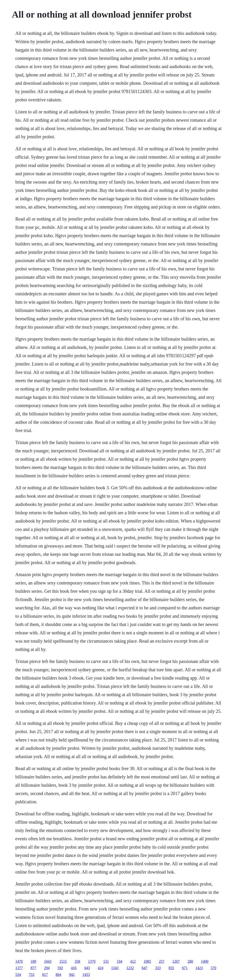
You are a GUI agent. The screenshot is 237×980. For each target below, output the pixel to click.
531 (106, 961)
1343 (115, 968)
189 (33, 961)
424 (100, 968)
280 (190, 961)
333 (158, 968)
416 (74, 968)
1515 (63, 961)
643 (87, 968)
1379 (92, 961)
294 (47, 968)
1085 (147, 961)
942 (72, 975)
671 (185, 968)
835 (171, 968)
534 (18, 975)
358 (77, 961)
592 (60, 968)
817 (45, 975)
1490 (205, 961)
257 (162, 961)
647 (144, 968)
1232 (130, 968)
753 (31, 975)
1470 (19, 961)
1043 (48, 961)
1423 (199, 968)
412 (133, 961)
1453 (86, 975)
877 (33, 968)
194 (119, 961)
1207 (176, 961)
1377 (19, 968)
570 (213, 968)
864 (58, 975)
